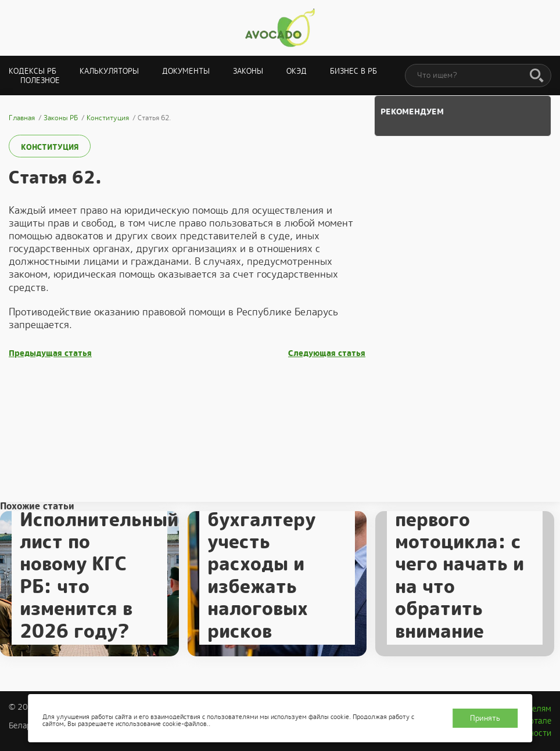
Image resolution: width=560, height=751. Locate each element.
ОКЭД (297, 71)
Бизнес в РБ (353, 71)
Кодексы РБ (33, 71)
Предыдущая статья (50, 353)
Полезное (40, 80)
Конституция (50, 147)
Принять (485, 718)
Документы (186, 71)
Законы (248, 71)
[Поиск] (537, 76)
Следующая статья (327, 353)
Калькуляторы (109, 71)
